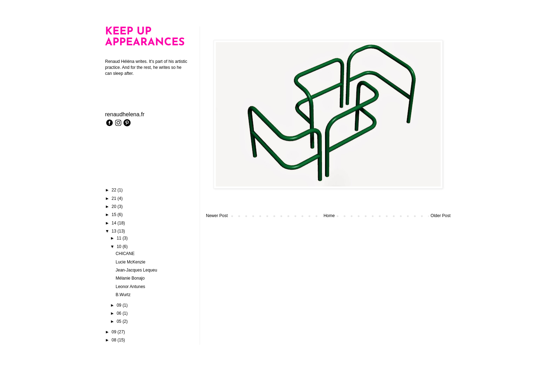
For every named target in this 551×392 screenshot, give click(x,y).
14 (115, 223)
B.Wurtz (123, 295)
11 (120, 238)
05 (120, 321)
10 (120, 247)
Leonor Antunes (130, 287)
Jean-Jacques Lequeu (136, 270)
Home (329, 216)
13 (115, 231)
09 (120, 305)
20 (115, 207)
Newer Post (217, 216)
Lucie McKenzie (131, 262)
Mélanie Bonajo (130, 278)
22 (115, 190)
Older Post (440, 216)
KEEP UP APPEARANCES (145, 37)
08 (115, 340)
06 (120, 313)
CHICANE (125, 254)
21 (115, 198)
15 (115, 215)
